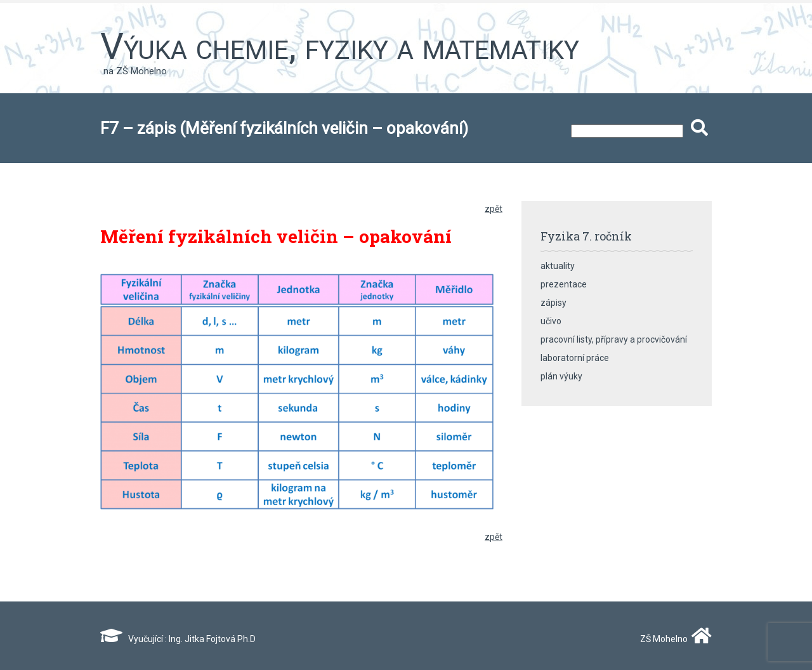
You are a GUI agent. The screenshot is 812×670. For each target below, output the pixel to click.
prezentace (564, 284)
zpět (494, 209)
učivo (551, 321)
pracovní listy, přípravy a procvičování (614, 339)
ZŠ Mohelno (673, 639)
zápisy (553, 303)
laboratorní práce (575, 358)
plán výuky (561, 376)
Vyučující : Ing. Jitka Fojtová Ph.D (178, 639)
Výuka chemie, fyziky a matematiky (340, 46)
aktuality (558, 266)
